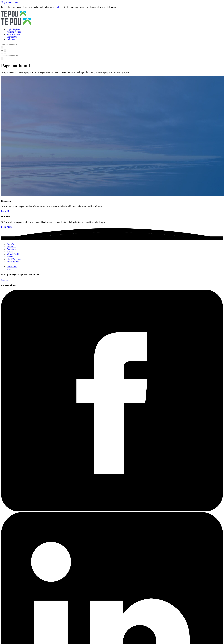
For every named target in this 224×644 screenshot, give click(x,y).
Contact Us (12, 266)
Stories (10, 252)
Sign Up (5, 280)
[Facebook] (112, 511)
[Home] (112, 18)
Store (9, 269)
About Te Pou (13, 262)
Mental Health (13, 254)
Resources (11, 247)
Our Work (11, 244)
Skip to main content (10, 2)
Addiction (11, 249)
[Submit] (2, 47)
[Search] (13, 44)
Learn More (6, 211)
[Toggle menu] (2, 54)
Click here (59, 7)
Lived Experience (15, 259)
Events (10, 257)
